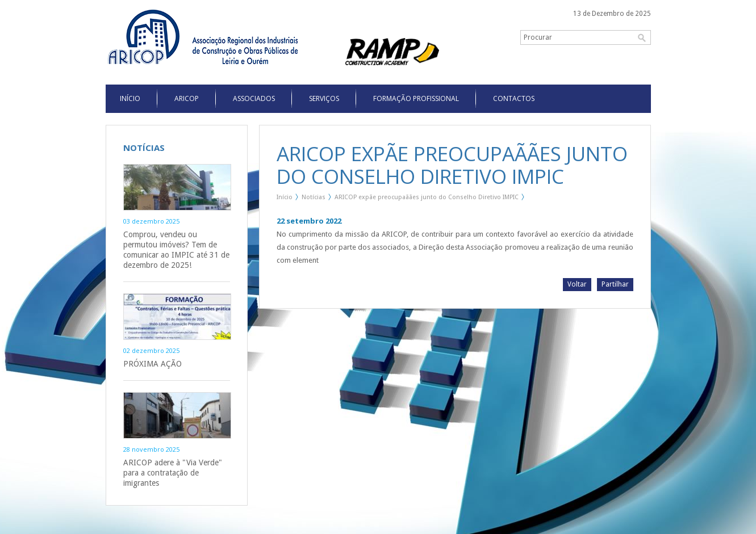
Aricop (187, 98)
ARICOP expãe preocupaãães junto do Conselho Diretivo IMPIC (427, 197)
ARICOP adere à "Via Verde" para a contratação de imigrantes (173, 473)
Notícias (314, 197)
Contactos (514, 98)
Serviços (324, 98)
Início (285, 197)
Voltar (577, 284)
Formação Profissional (416, 98)
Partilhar (615, 284)
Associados (254, 98)
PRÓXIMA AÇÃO (153, 364)
